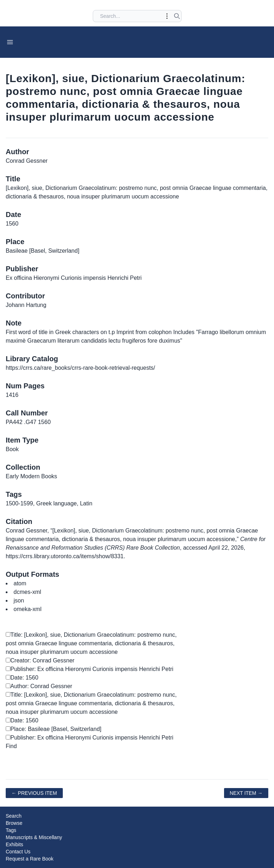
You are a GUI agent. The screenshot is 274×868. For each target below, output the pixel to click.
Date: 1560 (22, 678)
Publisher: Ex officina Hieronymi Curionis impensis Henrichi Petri (90, 669)
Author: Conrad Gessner (39, 686)
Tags (11, 830)
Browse (14, 823)
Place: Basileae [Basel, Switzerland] (54, 729)
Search (14, 816)
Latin (86, 503)
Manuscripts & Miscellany (34, 837)
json (19, 600)
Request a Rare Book (30, 859)
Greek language (56, 503)
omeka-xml (27, 609)
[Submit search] (177, 16)
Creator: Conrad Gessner (40, 660)
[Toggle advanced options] (167, 16)
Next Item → (246, 793)
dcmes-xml (27, 592)
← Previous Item (34, 793)
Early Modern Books (31, 476)
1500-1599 (19, 503)
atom (20, 583)
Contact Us (18, 852)
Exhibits (14, 844)
